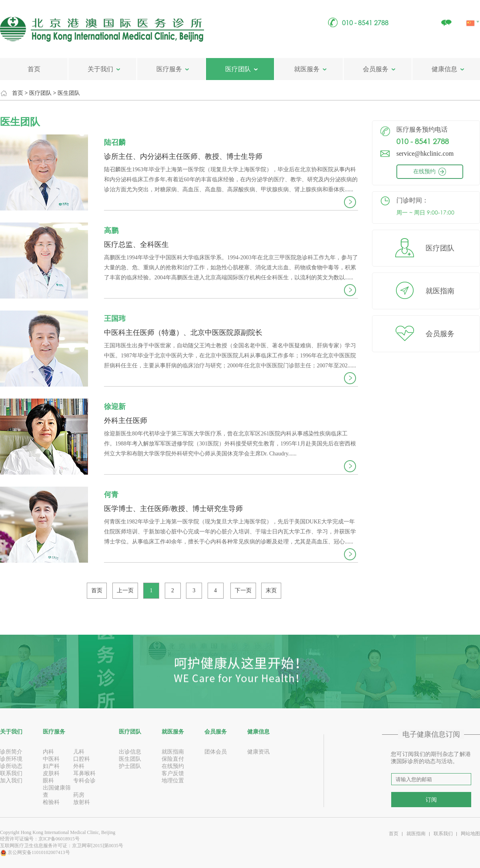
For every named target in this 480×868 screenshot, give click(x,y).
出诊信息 (130, 752)
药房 (79, 795)
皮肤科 (51, 773)
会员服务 (376, 69)
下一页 (243, 590)
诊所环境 (11, 759)
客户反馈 (173, 773)
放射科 (82, 802)
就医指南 (440, 291)
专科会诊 (84, 781)
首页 (34, 69)
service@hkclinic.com (425, 153)
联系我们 (11, 773)
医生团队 (69, 93)
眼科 (48, 781)
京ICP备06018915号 (59, 839)
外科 (79, 766)
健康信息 (444, 69)
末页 (271, 590)
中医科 (51, 759)
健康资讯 (258, 752)
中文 (471, 14)
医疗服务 (169, 69)
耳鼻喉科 (84, 773)
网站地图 (470, 834)
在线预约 (436, 171)
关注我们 (446, 19)
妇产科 (51, 766)
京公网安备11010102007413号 (35, 852)
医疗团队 (238, 69)
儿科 (79, 752)
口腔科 (82, 759)
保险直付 (173, 759)
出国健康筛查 (57, 791)
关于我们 (100, 69)
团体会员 (216, 752)
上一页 (125, 590)
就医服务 (307, 69)
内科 (48, 752)
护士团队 (130, 766)
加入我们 (11, 781)
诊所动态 (11, 766)
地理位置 (173, 781)
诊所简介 (11, 752)
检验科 (51, 802)
